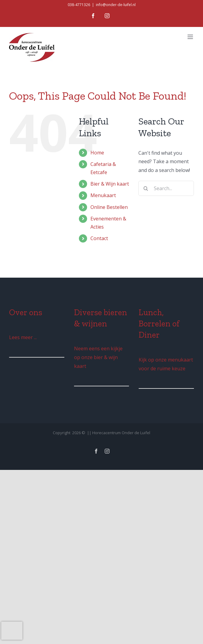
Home (97, 153)
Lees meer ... (23, 337)
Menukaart (103, 195)
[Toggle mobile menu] (191, 37)
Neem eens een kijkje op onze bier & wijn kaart (98, 357)
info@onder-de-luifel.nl (116, 5)
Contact (99, 238)
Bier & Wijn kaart (110, 184)
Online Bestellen (109, 207)
